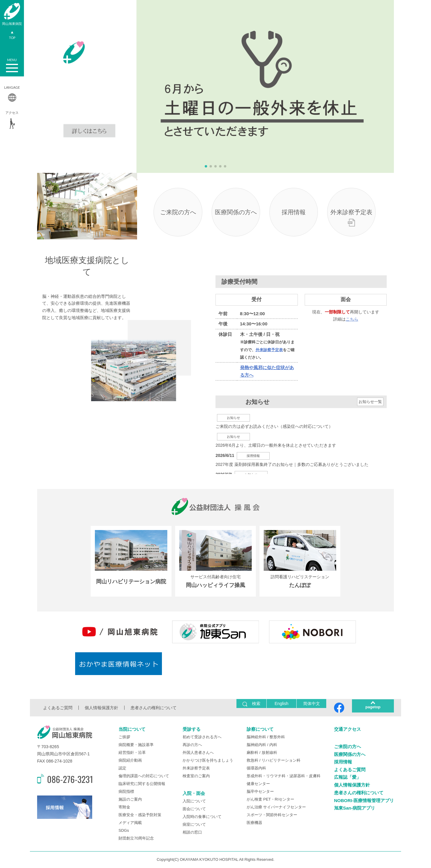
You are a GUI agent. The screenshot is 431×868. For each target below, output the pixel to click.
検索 (251, 704)
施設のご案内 (130, 800)
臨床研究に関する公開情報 (142, 784)
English (282, 704)
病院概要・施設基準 (136, 745)
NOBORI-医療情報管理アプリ (364, 800)
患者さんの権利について (154, 708)
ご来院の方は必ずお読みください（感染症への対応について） (274, 427)
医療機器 (254, 823)
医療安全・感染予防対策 (140, 815)
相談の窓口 (192, 832)
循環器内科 (256, 769)
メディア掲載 (130, 823)
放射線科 (269, 753)
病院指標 (126, 792)
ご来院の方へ (178, 212)
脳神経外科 (256, 738)
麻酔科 (252, 753)
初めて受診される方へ (202, 738)
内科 (273, 745)
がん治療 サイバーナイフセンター (276, 808)
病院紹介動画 (130, 761)
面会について (194, 809)
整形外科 (277, 738)
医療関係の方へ (236, 212)
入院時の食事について (202, 817)
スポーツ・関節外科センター (272, 815)
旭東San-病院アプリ (355, 808)
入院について (194, 801)
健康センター (258, 784)
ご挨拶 (124, 738)
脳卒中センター (260, 792)
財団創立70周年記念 (136, 839)
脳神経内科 (256, 745)
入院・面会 (194, 794)
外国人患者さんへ (198, 753)
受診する (192, 730)
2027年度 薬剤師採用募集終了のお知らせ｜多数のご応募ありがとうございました (292, 465)
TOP (12, 36)
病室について (194, 825)
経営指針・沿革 (132, 753)
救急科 (252, 761)
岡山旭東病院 (12, 14)
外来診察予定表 (351, 212)
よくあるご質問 (58, 708)
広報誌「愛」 (347, 778)
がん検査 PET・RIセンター (270, 800)
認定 (122, 769)
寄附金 (124, 808)
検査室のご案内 (196, 776)
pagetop (373, 708)
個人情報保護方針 (101, 708)
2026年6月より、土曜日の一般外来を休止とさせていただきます (276, 446)
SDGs (124, 831)
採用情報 (294, 212)
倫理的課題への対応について (144, 776)
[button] (206, 166)
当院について (132, 730)
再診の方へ (192, 745)
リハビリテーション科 (281, 761)
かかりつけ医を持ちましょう (208, 761)
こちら (352, 319)
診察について (260, 730)
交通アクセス (347, 730)
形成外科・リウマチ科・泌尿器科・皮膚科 (284, 776)
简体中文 (312, 704)
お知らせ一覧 (370, 402)
